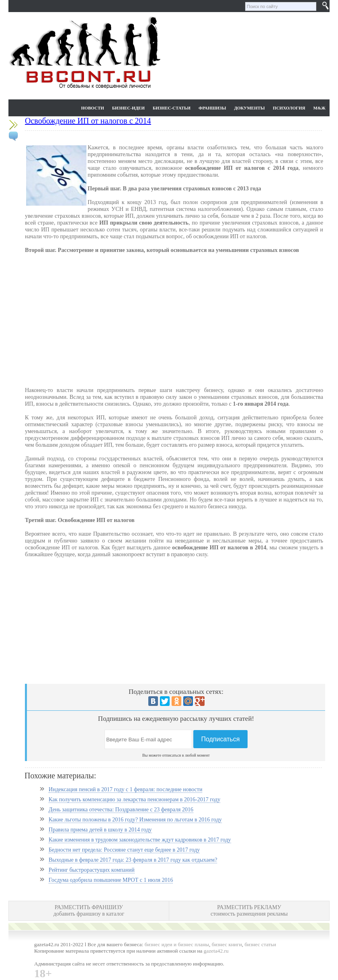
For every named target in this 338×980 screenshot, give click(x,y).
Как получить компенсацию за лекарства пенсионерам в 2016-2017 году (134, 799)
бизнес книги (227, 944)
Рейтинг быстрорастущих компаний (92, 870)
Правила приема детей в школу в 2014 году (100, 830)
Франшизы (212, 108)
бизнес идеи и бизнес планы (177, 944)
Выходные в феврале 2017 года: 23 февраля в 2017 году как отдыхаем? (133, 860)
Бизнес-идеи (128, 108)
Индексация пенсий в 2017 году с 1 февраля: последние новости (125, 789)
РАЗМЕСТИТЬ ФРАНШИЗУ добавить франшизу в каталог (89, 911)
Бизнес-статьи (172, 108)
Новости (93, 108)
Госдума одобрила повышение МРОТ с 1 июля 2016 (111, 880)
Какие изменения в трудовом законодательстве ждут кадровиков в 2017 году (140, 840)
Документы (249, 108)
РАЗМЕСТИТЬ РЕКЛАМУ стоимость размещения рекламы (249, 911)
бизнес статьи (260, 944)
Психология (289, 108)
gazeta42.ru (216, 951)
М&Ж (320, 108)
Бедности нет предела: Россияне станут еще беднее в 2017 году (124, 850)
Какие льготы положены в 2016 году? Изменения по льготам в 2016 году (135, 820)
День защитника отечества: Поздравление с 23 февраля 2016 (121, 810)
